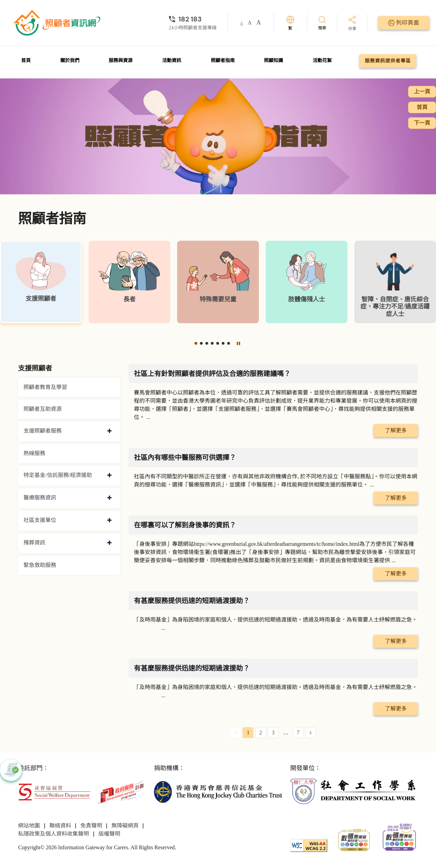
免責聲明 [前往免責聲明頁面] (91, 826)
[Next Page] (311, 733)
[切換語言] (290, 23)
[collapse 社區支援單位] (110, 521)
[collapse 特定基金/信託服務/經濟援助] (110, 476)
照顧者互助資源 (43, 409)
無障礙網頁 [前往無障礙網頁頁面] (125, 826)
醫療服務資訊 (40, 498)
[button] (196, 343)
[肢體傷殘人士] (307, 282)
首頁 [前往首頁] (26, 61)
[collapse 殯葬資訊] (110, 543)
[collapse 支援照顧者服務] (110, 431)
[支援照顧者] (41, 282)
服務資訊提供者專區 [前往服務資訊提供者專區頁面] (388, 61)
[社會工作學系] (354, 791)
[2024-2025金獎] (354, 840)
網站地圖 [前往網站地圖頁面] (29, 826)
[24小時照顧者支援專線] (193, 19)
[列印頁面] (404, 23)
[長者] (129, 282)
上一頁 (422, 92)
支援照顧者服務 (43, 431)
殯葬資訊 (34, 543)
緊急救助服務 (40, 565)
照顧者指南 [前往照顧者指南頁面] (223, 61)
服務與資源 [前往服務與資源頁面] (121, 61)
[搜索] (322, 23)
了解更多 (396, 430)
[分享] (352, 24)
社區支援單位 (40, 520)
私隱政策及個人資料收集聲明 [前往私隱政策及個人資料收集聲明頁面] (53, 834)
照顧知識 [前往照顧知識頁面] (274, 61)
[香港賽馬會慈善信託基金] (218, 791)
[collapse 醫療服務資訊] (110, 498)
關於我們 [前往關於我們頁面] (70, 61)
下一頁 (422, 123)
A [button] (242, 23)
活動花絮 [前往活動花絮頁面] (322, 61)
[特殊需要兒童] (218, 282)
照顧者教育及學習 (45, 387)
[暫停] (238, 343)
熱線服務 (34, 453)
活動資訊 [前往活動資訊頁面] (172, 61)
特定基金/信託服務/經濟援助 (58, 475)
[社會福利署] (54, 791)
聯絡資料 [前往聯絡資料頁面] (60, 826)
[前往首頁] (58, 23)
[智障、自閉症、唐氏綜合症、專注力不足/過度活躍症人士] (395, 282)
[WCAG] (309, 845)
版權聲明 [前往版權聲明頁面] (109, 834)
